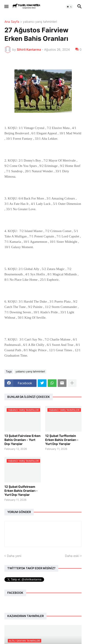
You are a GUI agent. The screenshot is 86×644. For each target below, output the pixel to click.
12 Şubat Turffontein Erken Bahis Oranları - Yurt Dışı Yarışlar (62, 440)
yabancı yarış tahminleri (40, 22)
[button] (6, 7)
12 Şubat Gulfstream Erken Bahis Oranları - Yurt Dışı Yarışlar (21, 491)
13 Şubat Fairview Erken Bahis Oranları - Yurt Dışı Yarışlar (22, 440)
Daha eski (72, 556)
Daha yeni (14, 556)
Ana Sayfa (12, 22)
